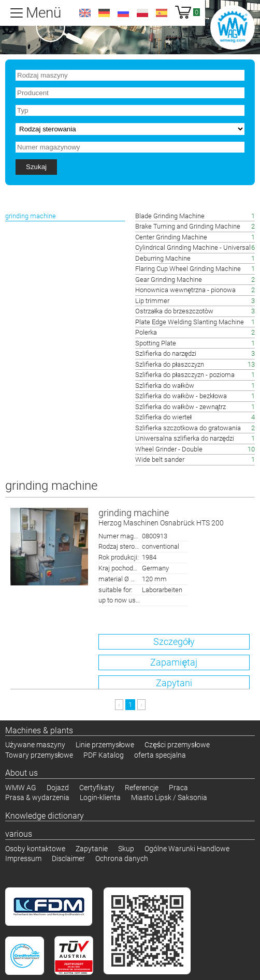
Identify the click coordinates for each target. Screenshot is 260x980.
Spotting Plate (156, 343)
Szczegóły (174, 642)
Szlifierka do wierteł (163, 417)
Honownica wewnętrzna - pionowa (185, 290)
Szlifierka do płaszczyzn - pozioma (185, 375)
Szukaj (36, 167)
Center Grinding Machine (171, 237)
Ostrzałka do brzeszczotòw (174, 311)
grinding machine (174, 518)
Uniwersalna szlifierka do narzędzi (185, 438)
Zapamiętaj (174, 662)
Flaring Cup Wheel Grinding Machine (188, 269)
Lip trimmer (152, 301)
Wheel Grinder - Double (169, 449)
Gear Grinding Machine (169, 280)
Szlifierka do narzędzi (166, 353)
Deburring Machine (163, 258)
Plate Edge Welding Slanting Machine (190, 322)
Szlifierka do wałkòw (165, 386)
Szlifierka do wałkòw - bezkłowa (181, 396)
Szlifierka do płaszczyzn (170, 364)
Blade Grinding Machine (170, 216)
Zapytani (174, 683)
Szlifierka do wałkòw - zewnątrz (180, 407)
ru (123, 13)
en (85, 13)
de (104, 13)
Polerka (146, 332)
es (162, 13)
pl (142, 13)
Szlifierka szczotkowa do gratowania (188, 428)
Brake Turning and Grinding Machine (188, 226)
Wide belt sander (160, 459)
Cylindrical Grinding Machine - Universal (193, 247)
